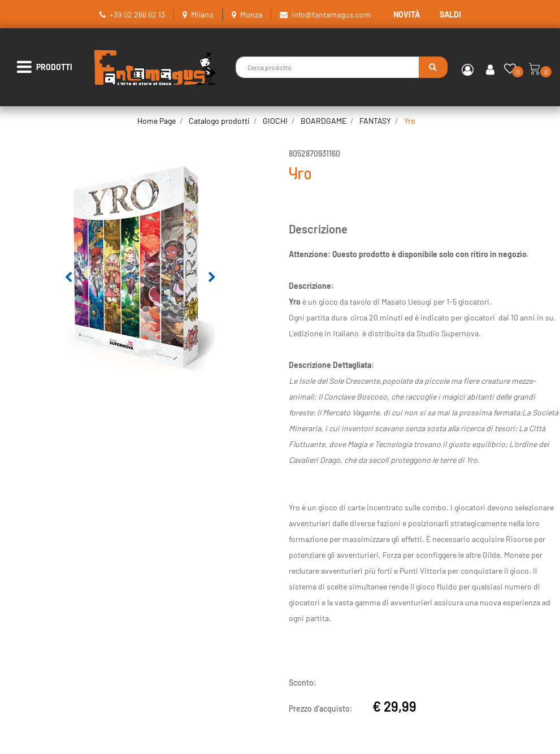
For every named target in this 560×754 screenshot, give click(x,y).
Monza (251, 14)
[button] (433, 67)
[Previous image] (68, 278)
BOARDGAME (324, 121)
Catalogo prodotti (219, 121)
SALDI (450, 14)
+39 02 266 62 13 (137, 14)
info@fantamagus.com (331, 14)
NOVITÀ (407, 14)
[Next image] (212, 278)
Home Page (157, 121)
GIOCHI (275, 121)
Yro (410, 121)
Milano (202, 14)
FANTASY (375, 121)
